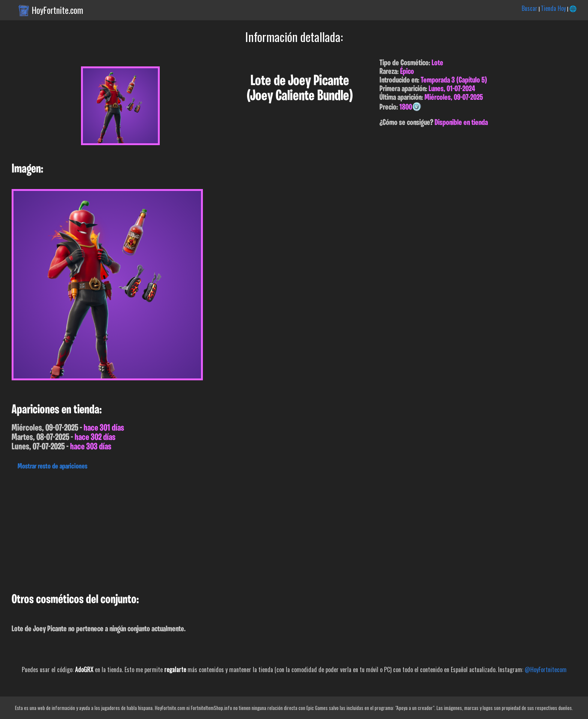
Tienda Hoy (553, 8)
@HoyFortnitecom (546, 669)
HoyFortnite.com (58, 10)
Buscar (529, 8)
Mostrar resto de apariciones (52, 467)
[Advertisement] (225, 530)
